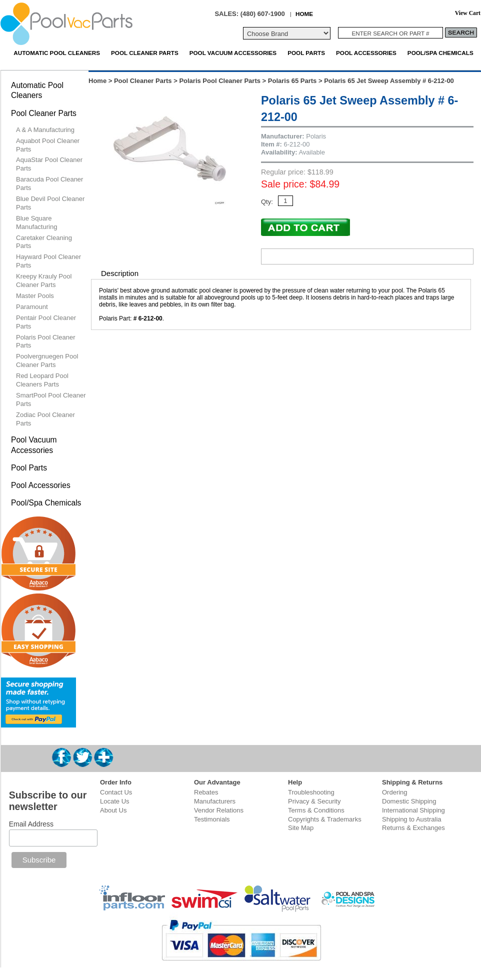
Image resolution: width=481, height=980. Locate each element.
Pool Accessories (366, 53)
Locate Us (115, 801)
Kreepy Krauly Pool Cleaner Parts (44, 280)
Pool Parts (306, 53)
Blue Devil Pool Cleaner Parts (50, 203)
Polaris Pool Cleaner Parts (220, 81)
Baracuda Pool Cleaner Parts (49, 183)
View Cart (468, 13)
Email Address (31, 824)
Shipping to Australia (412, 819)
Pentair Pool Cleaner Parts (46, 322)
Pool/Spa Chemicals (440, 53)
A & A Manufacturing (45, 130)
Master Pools (35, 296)
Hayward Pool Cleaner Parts (48, 261)
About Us (113, 810)
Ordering (395, 792)
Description (120, 273)
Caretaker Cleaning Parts (44, 242)
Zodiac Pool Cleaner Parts (45, 419)
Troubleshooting (311, 792)
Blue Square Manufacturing (36, 222)
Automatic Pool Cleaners (57, 53)
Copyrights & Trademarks (325, 819)
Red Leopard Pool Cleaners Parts (42, 380)
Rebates (206, 792)
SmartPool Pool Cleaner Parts (51, 399)
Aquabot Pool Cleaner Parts (48, 145)
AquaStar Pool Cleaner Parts (49, 164)
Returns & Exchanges (413, 828)
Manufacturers (215, 801)
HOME (304, 14)
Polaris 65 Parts (292, 81)
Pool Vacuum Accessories (233, 53)
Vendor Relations (219, 810)
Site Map (301, 828)
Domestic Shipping (409, 801)
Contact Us (116, 792)
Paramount (32, 307)
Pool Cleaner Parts (145, 53)
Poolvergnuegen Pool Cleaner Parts (47, 360)
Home (97, 81)
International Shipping (413, 810)
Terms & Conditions (316, 810)
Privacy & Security (314, 801)
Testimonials (212, 819)
